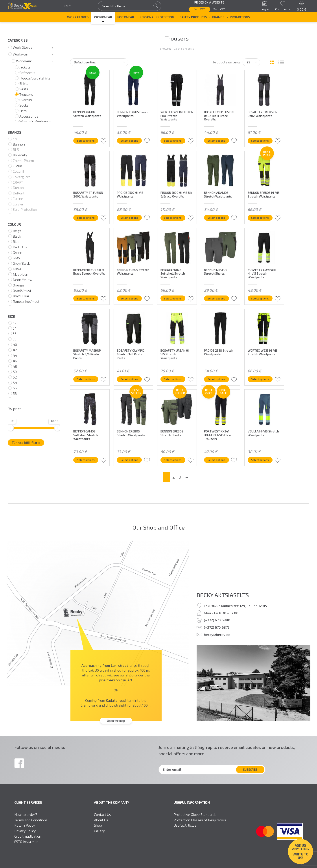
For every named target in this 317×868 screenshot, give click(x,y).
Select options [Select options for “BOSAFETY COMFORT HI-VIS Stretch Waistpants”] (263, 302)
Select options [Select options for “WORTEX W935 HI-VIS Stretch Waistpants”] (263, 384)
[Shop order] (99, 62)
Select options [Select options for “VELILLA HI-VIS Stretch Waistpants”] (263, 465)
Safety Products (193, 17)
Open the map (116, 727)
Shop (98, 831)
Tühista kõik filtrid (26, 442)
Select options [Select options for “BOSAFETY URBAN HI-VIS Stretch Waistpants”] (175, 384)
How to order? (26, 820)
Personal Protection (157, 17)
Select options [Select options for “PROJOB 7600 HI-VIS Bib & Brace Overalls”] (175, 221)
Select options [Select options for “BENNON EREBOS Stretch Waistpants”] (132, 465)
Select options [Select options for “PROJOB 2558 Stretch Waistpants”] (219, 384)
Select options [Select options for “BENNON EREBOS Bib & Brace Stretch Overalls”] (88, 302)
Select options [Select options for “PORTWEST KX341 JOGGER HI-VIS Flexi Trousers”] (219, 465)
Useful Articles (185, 831)
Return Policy (25, 831)
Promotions (240, 17)
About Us (101, 826)
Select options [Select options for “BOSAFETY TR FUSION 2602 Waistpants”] (88, 221)
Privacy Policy (25, 837)
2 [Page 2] (174, 483)
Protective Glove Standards (195, 820)
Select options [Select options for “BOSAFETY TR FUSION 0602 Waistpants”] (263, 140)
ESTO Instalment (27, 848)
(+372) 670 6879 (217, 633)
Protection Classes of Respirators (200, 826)
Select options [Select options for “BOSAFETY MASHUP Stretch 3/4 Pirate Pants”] (88, 384)
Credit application (28, 842)
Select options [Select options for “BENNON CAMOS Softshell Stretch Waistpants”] (88, 465)
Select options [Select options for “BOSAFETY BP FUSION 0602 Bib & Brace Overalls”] (219, 140)
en (67, 6)
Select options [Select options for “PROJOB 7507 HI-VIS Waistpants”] (132, 221)
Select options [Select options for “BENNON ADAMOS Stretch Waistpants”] (219, 221)
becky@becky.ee (217, 640)
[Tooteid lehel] (251, 62)
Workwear (103, 17)
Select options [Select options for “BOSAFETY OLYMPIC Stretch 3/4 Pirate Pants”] (132, 384)
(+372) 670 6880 (217, 626)
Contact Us (102, 820)
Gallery (99, 837)
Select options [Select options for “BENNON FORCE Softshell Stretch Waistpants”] (175, 302)
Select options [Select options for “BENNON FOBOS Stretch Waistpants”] (132, 302)
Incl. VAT (200, 9)
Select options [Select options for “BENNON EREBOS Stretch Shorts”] (175, 465)
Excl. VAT (219, 9)
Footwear (126, 17)
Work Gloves (78, 17)
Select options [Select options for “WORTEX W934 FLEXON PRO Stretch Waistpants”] (175, 140)
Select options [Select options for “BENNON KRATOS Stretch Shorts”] (219, 302)
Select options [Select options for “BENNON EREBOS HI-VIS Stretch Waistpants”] (263, 221)
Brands (218, 17)
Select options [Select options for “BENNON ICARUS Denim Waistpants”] (132, 140)
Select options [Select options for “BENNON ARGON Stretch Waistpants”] (88, 140)
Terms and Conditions (31, 826)
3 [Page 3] (180, 483)
